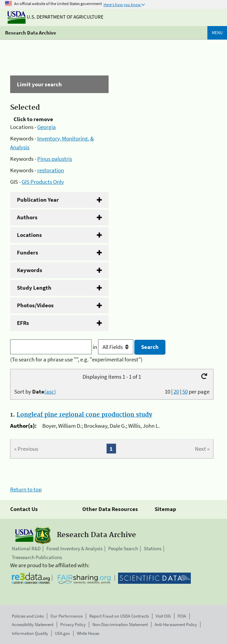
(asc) (50, 392)
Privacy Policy (73, 625)
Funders (28, 252)
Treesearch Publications (37, 557)
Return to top (26, 489)
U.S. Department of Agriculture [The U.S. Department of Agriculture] (55, 17)
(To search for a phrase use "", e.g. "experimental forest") (76, 359)
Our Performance (66, 616)
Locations (29, 235)
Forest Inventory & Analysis (74, 548)
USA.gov (62, 633)
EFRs (23, 323)
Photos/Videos (35, 305)
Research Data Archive (31, 33)
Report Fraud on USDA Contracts (119, 616)
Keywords (30, 270)
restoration (51, 170)
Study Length (34, 288)
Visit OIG (163, 616)
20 (176, 392)
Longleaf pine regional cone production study (84, 415)
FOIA (182, 616)
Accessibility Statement (33, 625)
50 (185, 392)
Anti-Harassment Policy (176, 625)
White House (88, 633)
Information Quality (30, 633)
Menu (217, 33)
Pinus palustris (55, 159)
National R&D (26, 548)
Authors (27, 217)
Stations (153, 548)
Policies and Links (28, 616)
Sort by (35, 392)
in (113, 347)
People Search (123, 548)
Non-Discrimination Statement (120, 625)
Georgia (47, 127)
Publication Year (38, 200)
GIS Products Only (43, 182)
